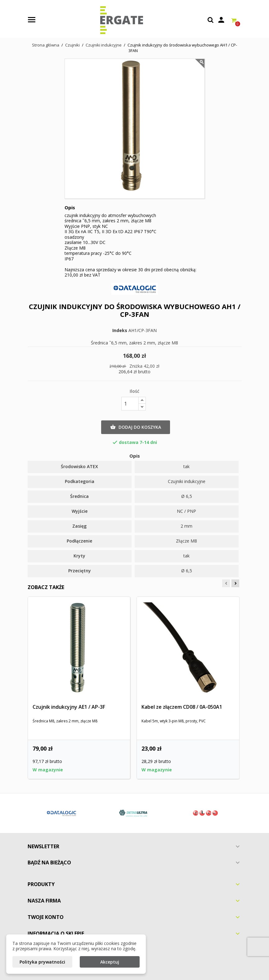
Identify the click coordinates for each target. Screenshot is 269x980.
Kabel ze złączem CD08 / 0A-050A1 (182, 707)
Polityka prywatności (42, 962)
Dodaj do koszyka (136, 427)
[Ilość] (130, 404)
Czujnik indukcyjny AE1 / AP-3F (69, 707)
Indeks (120, 330)
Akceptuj (110, 962)
